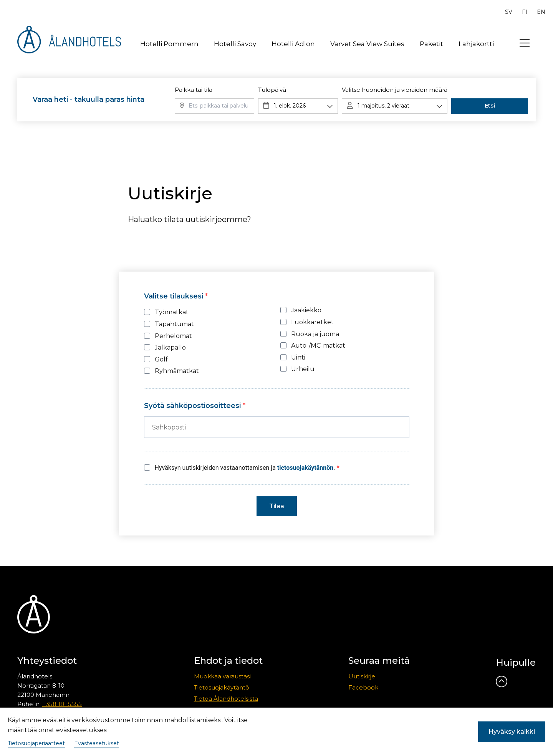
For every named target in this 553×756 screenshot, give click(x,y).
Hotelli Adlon (293, 44)
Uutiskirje (362, 676)
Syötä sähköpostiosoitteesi (193, 406)
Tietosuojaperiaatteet (36, 743)
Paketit (431, 44)
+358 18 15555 (62, 704)
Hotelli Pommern (169, 44)
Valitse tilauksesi (175, 296)
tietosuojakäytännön (305, 468)
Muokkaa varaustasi (222, 676)
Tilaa (277, 506)
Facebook (363, 687)
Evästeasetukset (97, 743)
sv (509, 12)
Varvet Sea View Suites (367, 44)
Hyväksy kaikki (512, 732)
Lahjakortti (476, 44)
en (541, 12)
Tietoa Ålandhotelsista (226, 699)
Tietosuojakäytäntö (222, 687)
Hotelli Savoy (235, 44)
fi (525, 12)
